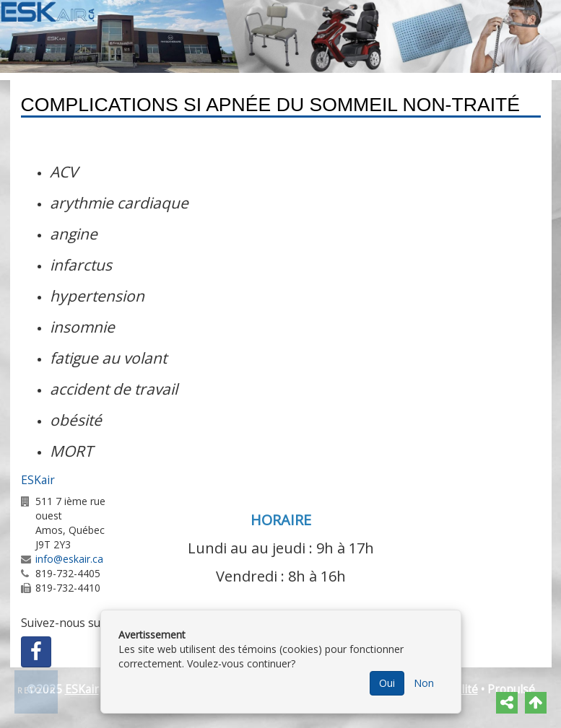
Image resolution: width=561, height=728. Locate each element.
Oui (387, 683)
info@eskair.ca (69, 559)
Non (424, 683)
